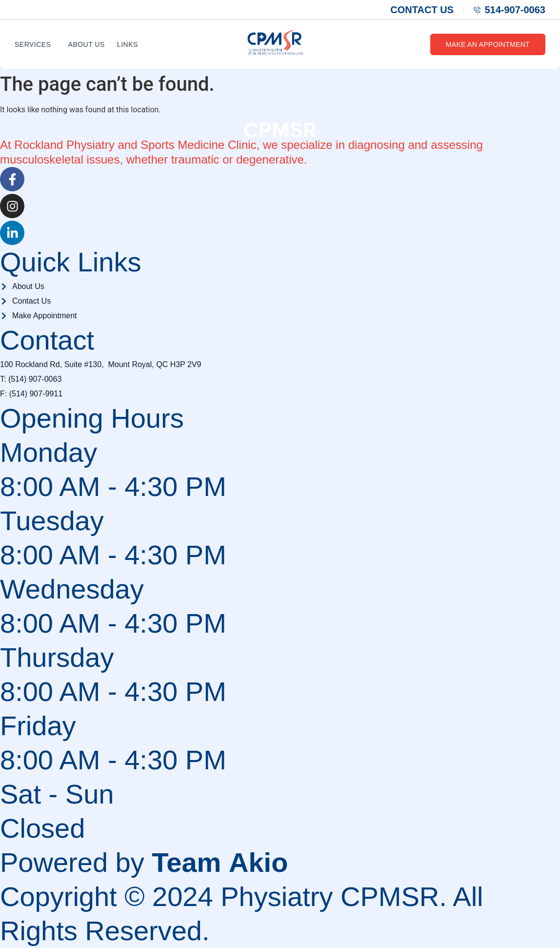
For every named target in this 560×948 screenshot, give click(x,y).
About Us (87, 44)
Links (128, 44)
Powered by (144, 862)
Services (33, 44)
